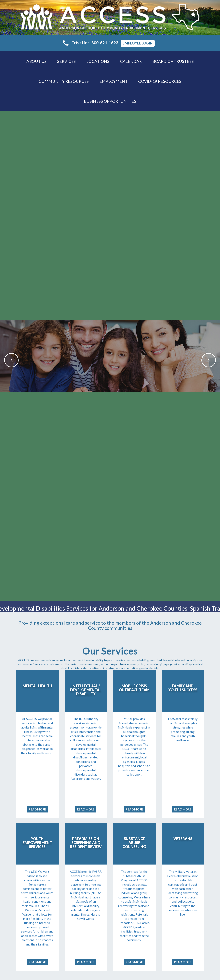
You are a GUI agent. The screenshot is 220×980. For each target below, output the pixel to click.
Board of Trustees (173, 61)
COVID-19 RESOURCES (160, 81)
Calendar (131, 61)
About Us (36, 61)
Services (66, 61)
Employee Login (138, 43)
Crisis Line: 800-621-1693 (91, 43)
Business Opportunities (110, 101)
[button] (7, 356)
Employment (113, 81)
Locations (98, 61)
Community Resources (64, 81)
